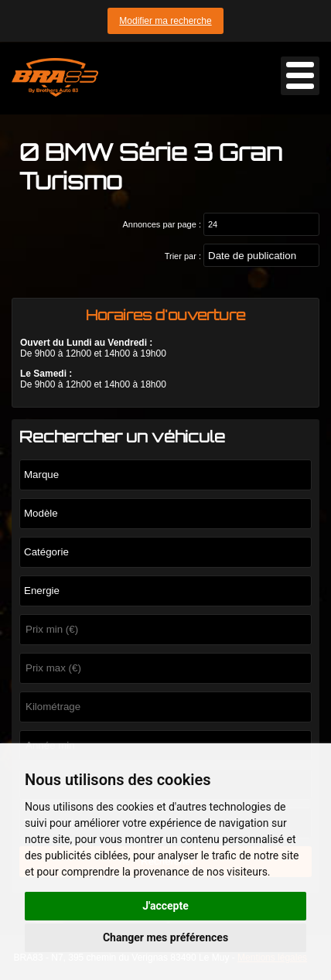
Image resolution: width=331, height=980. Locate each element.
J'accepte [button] (165, 906)
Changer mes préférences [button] (165, 937)
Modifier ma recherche (165, 21)
